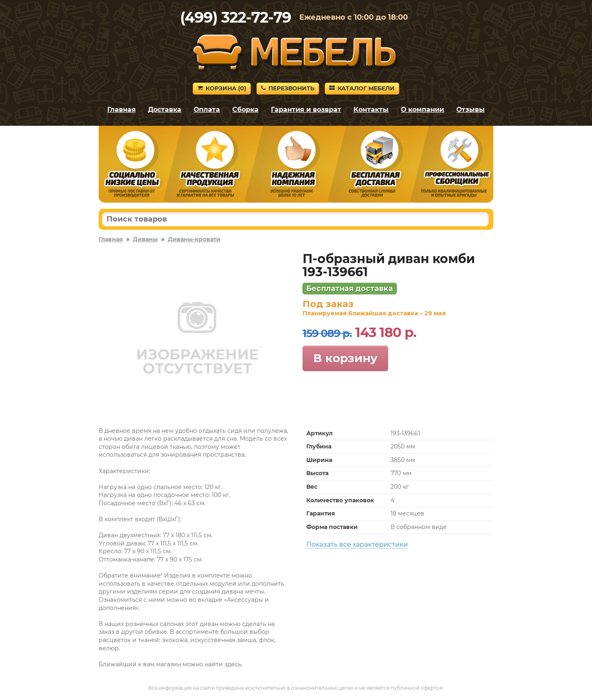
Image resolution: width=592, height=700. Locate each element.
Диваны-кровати (194, 239)
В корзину (345, 358)
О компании (422, 110)
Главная (121, 110)
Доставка (165, 110)
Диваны (145, 239)
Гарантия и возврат (306, 110)
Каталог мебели (362, 88)
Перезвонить (288, 88)
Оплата (207, 110)
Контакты (371, 110)
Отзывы (471, 110)
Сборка (245, 110)
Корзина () (222, 88)
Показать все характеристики (357, 544)
